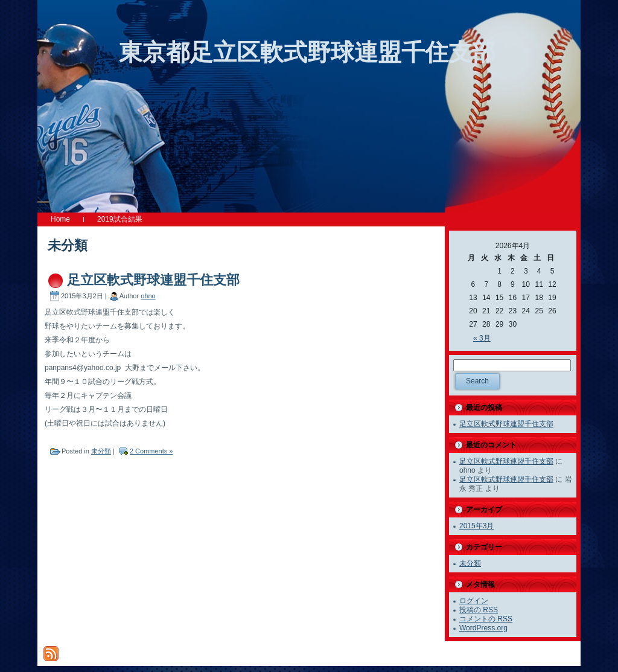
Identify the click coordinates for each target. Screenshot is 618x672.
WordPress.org (483, 628)
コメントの (486, 619)
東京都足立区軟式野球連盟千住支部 (307, 52)
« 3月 (482, 338)
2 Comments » (151, 451)
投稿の (479, 610)
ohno (148, 296)
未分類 (101, 451)
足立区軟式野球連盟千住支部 (153, 280)
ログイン (474, 601)
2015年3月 (476, 526)
